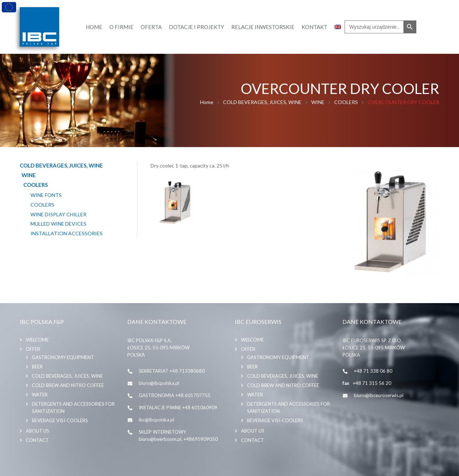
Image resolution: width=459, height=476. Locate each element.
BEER (37, 367)
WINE (318, 102)
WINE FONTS (46, 195)
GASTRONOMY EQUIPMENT (63, 357)
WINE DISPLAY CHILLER (58, 215)
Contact (37, 440)
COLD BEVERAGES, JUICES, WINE (262, 102)
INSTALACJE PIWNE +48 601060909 (178, 407)
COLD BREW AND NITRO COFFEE (68, 385)
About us (37, 431)
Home (207, 102)
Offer (33, 349)
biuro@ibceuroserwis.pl (379, 395)
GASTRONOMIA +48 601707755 (175, 395)
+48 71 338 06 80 (373, 371)
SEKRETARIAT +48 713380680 (172, 371)
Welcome (37, 340)
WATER (40, 395)
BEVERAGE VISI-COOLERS (60, 420)
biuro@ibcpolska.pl (159, 383)
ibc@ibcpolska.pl (157, 420)
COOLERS (346, 102)
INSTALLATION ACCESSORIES (67, 234)
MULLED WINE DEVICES (58, 224)
